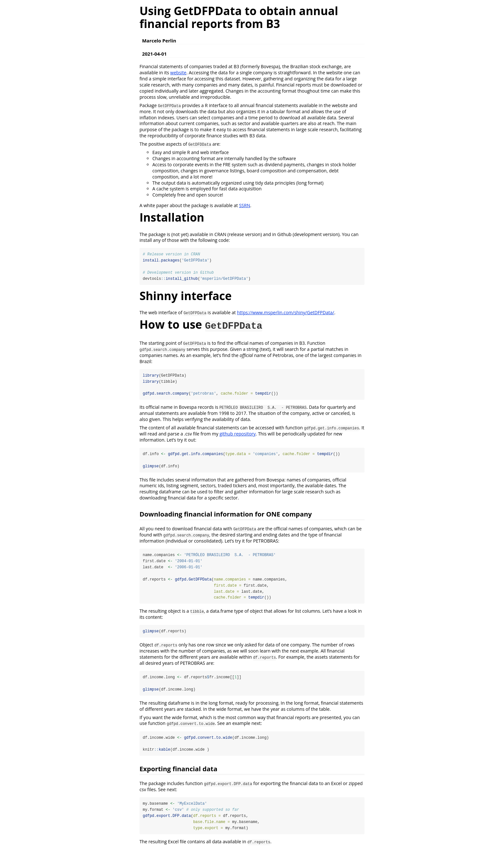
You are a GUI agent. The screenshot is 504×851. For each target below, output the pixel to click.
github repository (238, 434)
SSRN (245, 205)
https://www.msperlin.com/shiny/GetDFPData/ (286, 313)
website (178, 73)
